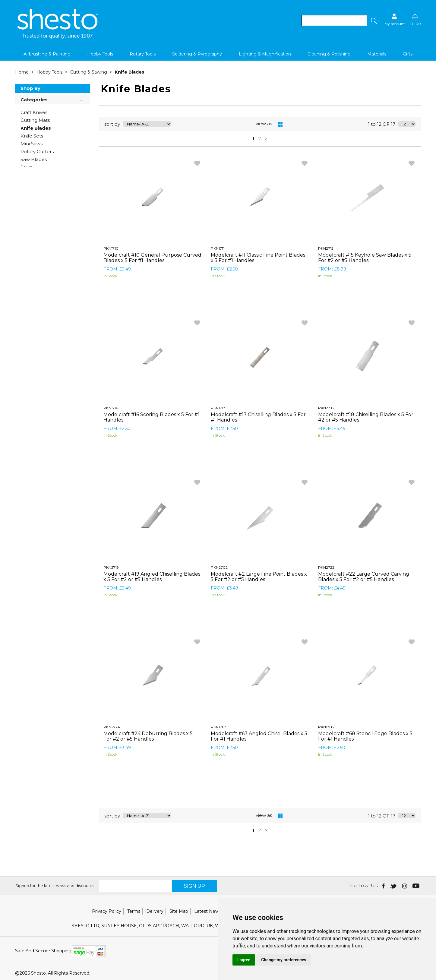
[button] (374, 21)
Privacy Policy (107, 911)
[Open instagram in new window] (405, 886)
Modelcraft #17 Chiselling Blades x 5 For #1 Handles (258, 417)
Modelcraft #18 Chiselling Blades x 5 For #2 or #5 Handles (366, 417)
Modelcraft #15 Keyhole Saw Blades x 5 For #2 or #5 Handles (365, 258)
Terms (134, 911)
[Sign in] (395, 19)
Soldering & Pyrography (197, 54)
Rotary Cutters (37, 152)
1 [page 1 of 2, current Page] (253, 139)
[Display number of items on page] (407, 124)
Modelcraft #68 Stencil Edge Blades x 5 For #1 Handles (365, 736)
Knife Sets (32, 136)
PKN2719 (111, 567)
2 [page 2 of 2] (260, 139)
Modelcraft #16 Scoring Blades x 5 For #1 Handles (152, 417)
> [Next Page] (266, 139)
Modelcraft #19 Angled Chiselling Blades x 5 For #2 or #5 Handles (152, 577)
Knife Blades (130, 72)
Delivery (155, 911)
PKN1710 (111, 248)
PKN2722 (326, 567)
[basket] (415, 19)
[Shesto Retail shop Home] (58, 37)
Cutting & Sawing (89, 72)
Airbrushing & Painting (47, 54)
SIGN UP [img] (194, 886)
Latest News (208, 911)
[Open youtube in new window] (417, 886)
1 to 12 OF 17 (382, 124)
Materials (377, 54)
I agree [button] (244, 960)
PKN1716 (111, 408)
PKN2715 (326, 248)
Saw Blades (34, 159)
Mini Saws (32, 144)
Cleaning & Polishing (329, 54)
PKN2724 (112, 727)
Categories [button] (52, 99)
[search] (334, 21)
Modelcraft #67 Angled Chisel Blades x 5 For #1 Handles (259, 736)
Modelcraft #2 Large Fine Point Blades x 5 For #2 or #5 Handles (259, 577)
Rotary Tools (143, 54)
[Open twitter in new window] (394, 886)
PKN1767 (218, 727)
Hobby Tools (100, 54)
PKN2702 (219, 567)
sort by (112, 124)
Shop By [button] (30, 88)
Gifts (408, 54)
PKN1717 (218, 408)
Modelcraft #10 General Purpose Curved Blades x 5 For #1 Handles (152, 258)
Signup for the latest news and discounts (55, 886)
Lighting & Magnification (265, 54)
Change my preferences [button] (284, 960)
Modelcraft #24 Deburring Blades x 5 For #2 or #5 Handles (148, 736)
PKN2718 (326, 408)
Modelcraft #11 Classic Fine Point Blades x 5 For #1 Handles (258, 258)
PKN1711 (218, 248)
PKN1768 (326, 727)
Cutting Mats (35, 120)
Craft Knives (34, 112)
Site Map (179, 911)
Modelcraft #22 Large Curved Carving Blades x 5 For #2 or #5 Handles (364, 577)
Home (22, 72)
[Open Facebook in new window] (384, 886)
